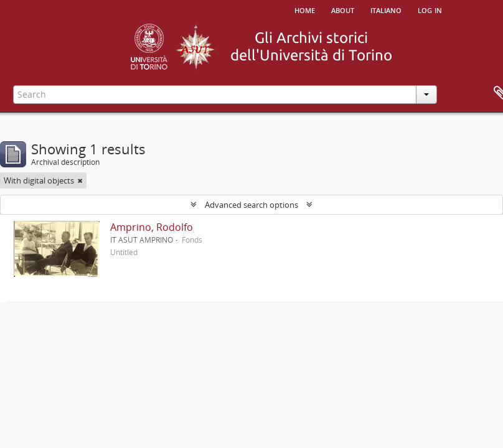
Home (305, 9)
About (343, 9)
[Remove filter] (80, 180)
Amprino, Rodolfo (152, 227)
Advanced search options (251, 205)
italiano (386, 9)
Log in (430, 9)
